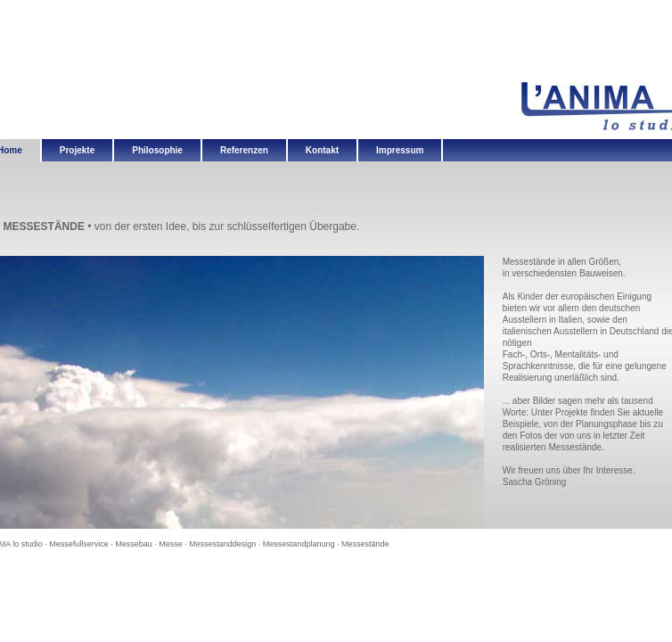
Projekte (77, 150)
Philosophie (157, 150)
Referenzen (244, 150)
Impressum (400, 150)
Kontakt (322, 150)
